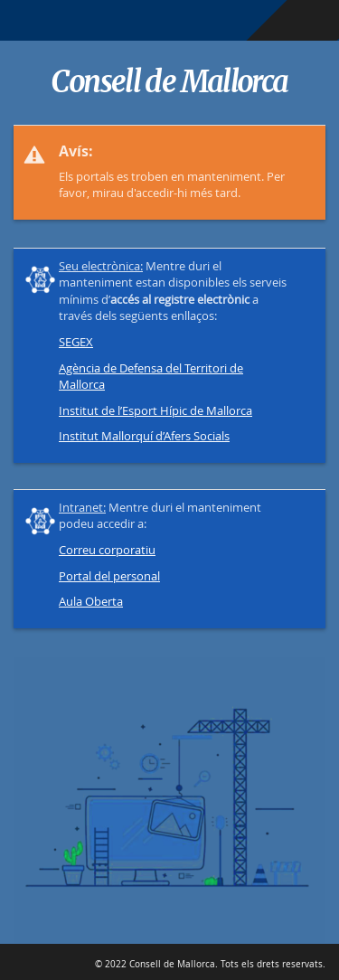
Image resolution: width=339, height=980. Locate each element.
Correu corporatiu (107, 550)
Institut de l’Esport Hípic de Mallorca (155, 410)
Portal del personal (109, 576)
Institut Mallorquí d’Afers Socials (144, 436)
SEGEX (76, 342)
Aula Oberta (91, 601)
